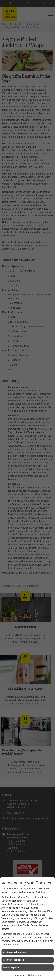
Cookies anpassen (12, 967)
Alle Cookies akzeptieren (15, 952)
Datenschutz (35, 975)
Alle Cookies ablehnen (13, 960)
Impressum (20, 975)
